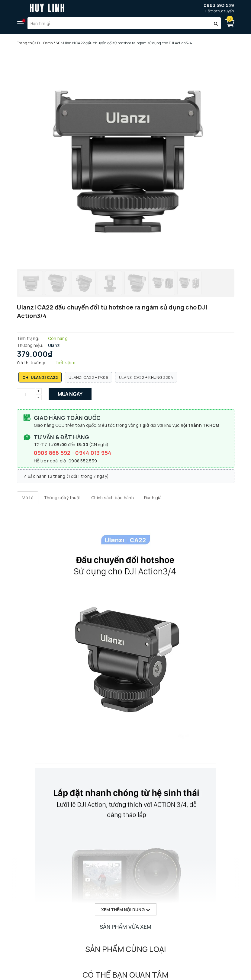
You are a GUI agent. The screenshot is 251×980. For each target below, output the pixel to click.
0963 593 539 (219, 5)
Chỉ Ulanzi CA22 (40, 377)
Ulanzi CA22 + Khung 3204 (146, 377)
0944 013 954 (93, 453)
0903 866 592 (53, 453)
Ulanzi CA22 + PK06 (88, 377)
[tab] (28, 498)
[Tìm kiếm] (216, 23)
